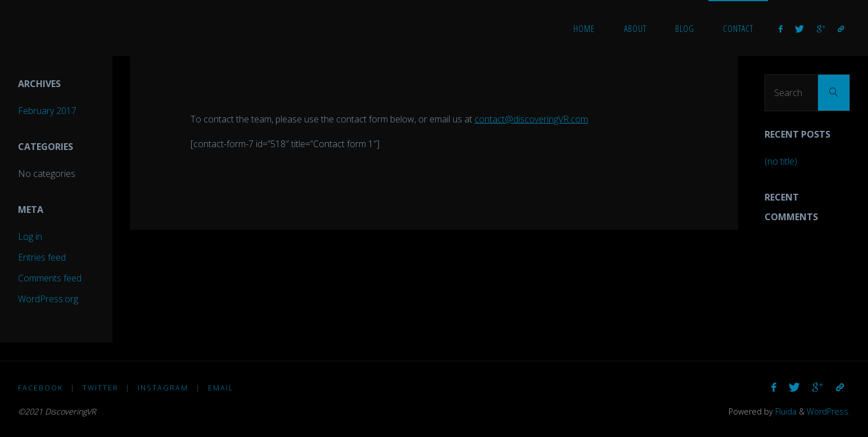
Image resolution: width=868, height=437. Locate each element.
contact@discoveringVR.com (531, 119)
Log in (30, 236)
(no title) (781, 161)
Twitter (101, 388)
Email (221, 388)
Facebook (40, 388)
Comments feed (50, 278)
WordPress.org (48, 299)
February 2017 (47, 111)
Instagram (163, 388)
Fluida (785, 411)
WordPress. (828, 411)
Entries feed (42, 257)
